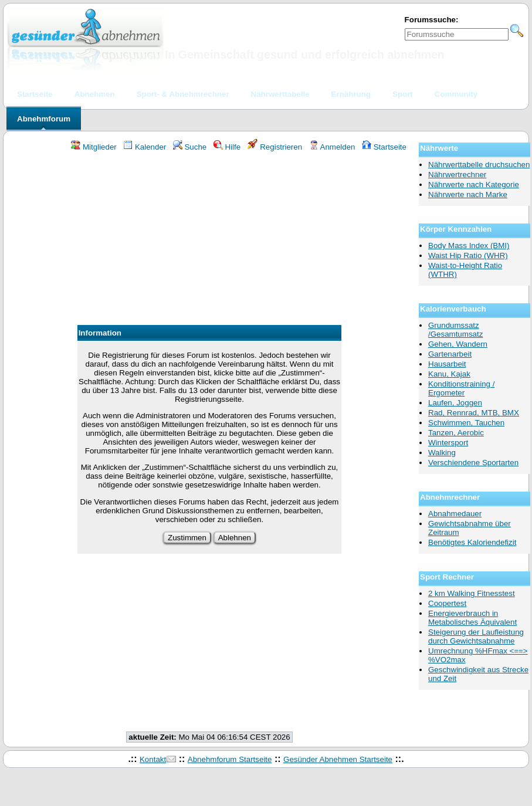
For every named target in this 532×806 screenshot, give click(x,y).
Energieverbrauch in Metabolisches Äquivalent (472, 618)
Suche (190, 147)
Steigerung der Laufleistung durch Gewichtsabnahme (476, 636)
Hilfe (227, 147)
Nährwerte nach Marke (468, 194)
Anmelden (332, 147)
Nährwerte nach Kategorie (474, 184)
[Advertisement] (209, 240)
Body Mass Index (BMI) (469, 245)
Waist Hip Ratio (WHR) (468, 255)
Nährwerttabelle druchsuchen (479, 165)
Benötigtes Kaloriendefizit (472, 542)
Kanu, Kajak (449, 374)
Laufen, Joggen (455, 403)
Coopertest (447, 603)
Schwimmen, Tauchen (466, 423)
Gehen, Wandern (458, 344)
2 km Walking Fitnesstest (472, 593)
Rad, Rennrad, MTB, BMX (474, 413)
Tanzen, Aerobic (456, 433)
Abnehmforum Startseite (230, 759)
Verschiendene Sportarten (473, 463)
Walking (442, 453)
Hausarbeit (447, 364)
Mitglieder (94, 147)
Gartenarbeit (450, 354)
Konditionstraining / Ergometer (461, 388)
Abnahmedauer (455, 514)
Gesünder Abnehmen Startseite (338, 759)
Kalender (145, 147)
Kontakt (153, 759)
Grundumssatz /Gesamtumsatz (455, 330)
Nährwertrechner (457, 175)
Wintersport (448, 443)
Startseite (384, 147)
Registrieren (275, 147)
